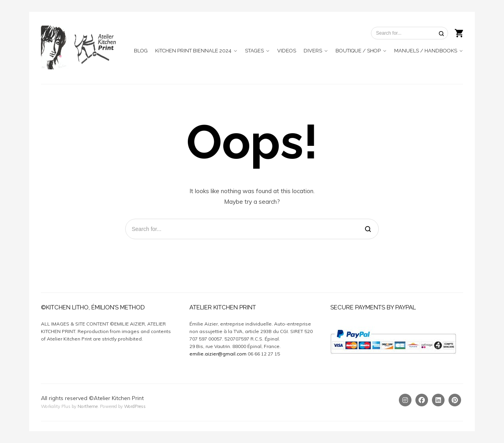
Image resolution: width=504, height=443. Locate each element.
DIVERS (313, 51)
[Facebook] (422, 400)
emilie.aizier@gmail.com (218, 354)
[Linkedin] (438, 400)
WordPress (135, 406)
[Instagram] (405, 400)
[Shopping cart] (459, 32)
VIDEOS (287, 51)
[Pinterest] (455, 400)
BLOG (141, 51)
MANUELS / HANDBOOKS (426, 51)
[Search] (441, 33)
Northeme (88, 406)
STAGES (254, 51)
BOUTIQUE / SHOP (358, 51)
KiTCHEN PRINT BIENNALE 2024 (193, 51)
